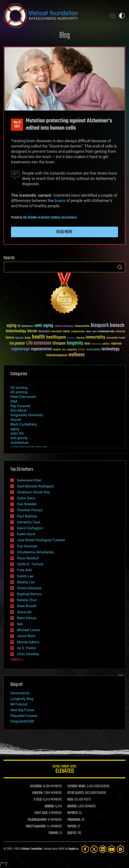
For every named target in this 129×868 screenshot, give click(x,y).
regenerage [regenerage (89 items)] (20, 349)
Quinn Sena (26, 498)
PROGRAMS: (74, 820)
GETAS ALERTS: (76, 793)
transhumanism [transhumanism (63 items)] (57, 355)
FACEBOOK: (36, 786)
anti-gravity (19, 438)
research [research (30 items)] (57, 350)
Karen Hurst (26, 534)
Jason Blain (26, 636)
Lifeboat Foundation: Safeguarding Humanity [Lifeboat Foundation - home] (53, 16)
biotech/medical (50, 218)
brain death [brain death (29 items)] (56, 332)
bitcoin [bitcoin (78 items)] (32, 331)
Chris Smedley (28, 654)
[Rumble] (120, 849)
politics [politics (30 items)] (106, 344)
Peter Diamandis (23, 397)
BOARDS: (72, 806)
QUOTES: (72, 833)
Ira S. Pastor (26, 648)
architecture (19, 443)
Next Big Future (22, 710)
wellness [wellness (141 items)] (76, 355)
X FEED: (38, 800)
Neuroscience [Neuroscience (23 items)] (96, 344)
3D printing (19, 388)
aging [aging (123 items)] (12, 326)
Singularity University (27, 415)
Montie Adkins (28, 642)
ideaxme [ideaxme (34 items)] (80, 338)
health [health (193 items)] (38, 337)
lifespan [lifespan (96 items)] (59, 343)
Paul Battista (27, 516)
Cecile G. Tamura (30, 564)
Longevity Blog (22, 699)
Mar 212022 (17, 125)
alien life (17, 433)
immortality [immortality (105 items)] (95, 337)
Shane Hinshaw (29, 588)
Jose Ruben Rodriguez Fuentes (41, 540)
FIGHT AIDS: (41, 813)
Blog (64, 36)
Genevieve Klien (29, 480)
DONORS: (50, 806)
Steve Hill (24, 612)
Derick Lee (25, 576)
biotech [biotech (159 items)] (117, 326)
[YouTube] (112, 849)
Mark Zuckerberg (23, 424)
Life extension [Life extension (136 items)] (39, 343)
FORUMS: (53, 833)
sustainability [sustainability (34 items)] (93, 350)
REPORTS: (73, 813)
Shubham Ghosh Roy (33, 492)
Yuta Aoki (24, 570)
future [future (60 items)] (10, 338)
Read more (64, 232)
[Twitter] (94, 849)
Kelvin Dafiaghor (30, 528)
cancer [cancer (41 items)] (66, 332)
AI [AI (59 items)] (19, 326)
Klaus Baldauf (28, 558)
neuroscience (69, 218)
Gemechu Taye (29, 522)
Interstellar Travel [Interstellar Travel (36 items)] (116, 338)
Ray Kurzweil (20, 406)
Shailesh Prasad (30, 510)
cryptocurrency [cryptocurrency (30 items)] (78, 332)
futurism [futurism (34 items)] (19, 338)
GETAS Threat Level (64, 770)
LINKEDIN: (37, 793)
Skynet (16, 420)
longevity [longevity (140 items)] (75, 343)
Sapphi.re (73, 849)
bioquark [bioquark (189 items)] (100, 326)
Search (120, 267)
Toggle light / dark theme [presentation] (122, 16)
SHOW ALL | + (17, 660)
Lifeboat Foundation (31, 849)
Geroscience (20, 693)
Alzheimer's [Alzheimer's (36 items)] (28, 326)
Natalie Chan (27, 600)
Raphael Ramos (29, 594)
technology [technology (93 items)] (110, 349)
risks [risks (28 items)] (64, 350)
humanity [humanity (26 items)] (71, 338)
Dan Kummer (27, 546)
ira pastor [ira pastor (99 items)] (17, 343)
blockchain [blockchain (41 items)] (44, 332)
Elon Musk (18, 410)
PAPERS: (72, 827)
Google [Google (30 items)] (28, 338)
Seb (20, 624)
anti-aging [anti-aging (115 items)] (44, 326)
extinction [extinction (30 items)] (120, 332)
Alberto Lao (26, 582)
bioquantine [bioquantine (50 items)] (82, 326)
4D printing (19, 392)
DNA (14, 401)
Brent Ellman (27, 618)
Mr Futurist (19, 704)
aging (15, 429)
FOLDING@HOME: (37, 820)
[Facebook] (85, 849)
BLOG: (71, 800)
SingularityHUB (22, 721)
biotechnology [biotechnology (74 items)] (16, 331)
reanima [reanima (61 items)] (116, 344)
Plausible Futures (24, 716)
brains (60, 201)
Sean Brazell (27, 606)
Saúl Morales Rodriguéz (35, 486)
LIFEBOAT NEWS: (77, 786)
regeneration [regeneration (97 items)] (41, 349)
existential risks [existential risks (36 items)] (106, 332)
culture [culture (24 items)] (88, 332)
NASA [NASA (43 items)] (87, 344)
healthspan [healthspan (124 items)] (56, 337)
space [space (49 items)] (82, 349)
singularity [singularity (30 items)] (72, 350)
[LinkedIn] (103, 849)
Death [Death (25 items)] (94, 332)
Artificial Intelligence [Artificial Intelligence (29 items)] (64, 326)
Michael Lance (28, 630)
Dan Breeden (30, 218)
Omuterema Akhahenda (35, 552)
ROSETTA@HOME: (36, 827)
